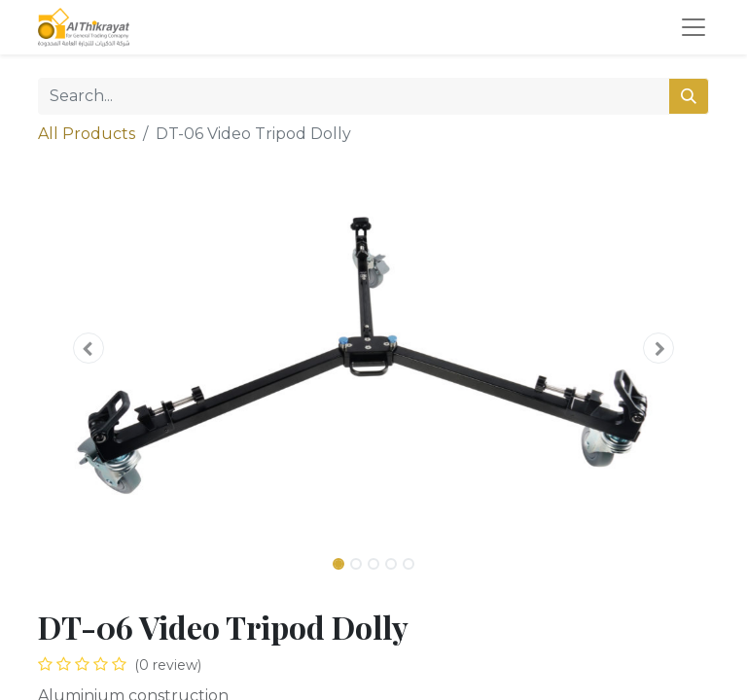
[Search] (689, 96)
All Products (87, 134)
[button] (89, 348)
